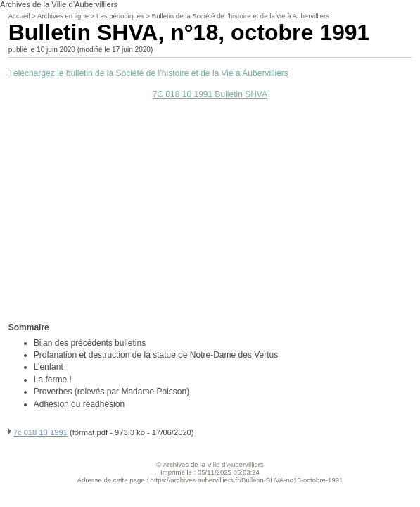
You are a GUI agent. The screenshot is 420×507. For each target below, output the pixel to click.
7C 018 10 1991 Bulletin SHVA (210, 94)
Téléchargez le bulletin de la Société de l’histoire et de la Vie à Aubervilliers (148, 73)
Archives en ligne (63, 16)
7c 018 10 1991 (40, 432)
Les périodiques (120, 16)
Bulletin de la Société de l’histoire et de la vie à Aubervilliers (241, 16)
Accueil (19, 16)
